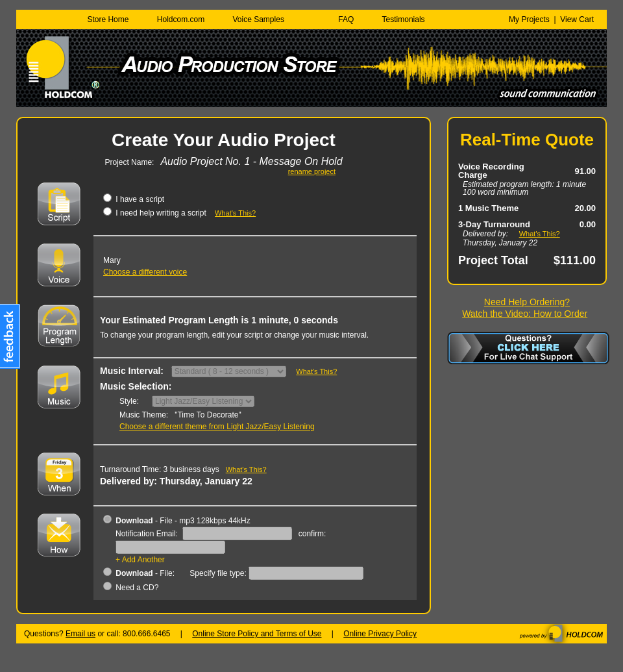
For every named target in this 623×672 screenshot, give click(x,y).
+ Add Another (140, 560)
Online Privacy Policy (380, 634)
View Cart (577, 19)
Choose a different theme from (217, 427)
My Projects (529, 19)
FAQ (346, 19)
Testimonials (404, 19)
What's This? (540, 234)
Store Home (108, 19)
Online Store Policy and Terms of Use (257, 634)
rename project (312, 172)
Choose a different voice (145, 272)
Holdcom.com (181, 19)
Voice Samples (259, 19)
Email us (80, 634)
